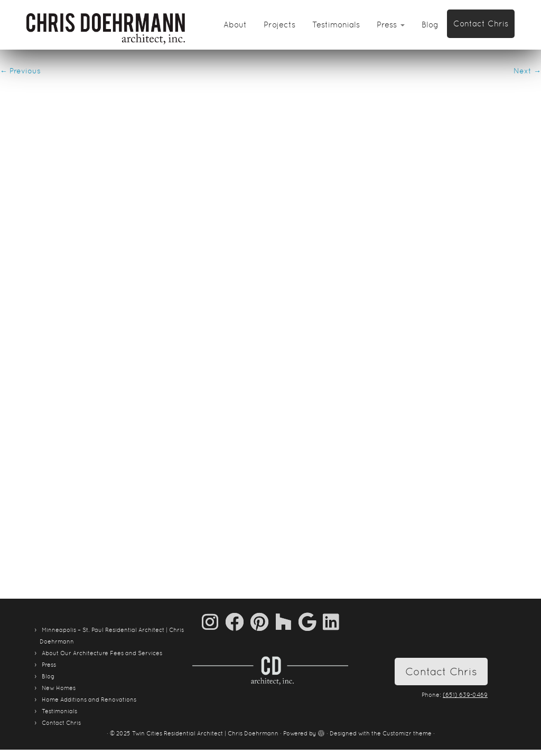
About (235, 25)
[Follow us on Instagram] (213, 622)
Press (391, 25)
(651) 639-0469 (465, 695)
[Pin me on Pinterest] (263, 622)
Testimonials (336, 25)
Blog (430, 25)
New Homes (59, 688)
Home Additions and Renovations (89, 700)
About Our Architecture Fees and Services (102, 653)
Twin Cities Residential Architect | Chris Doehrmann (205, 733)
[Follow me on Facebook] (238, 622)
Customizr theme (407, 733)
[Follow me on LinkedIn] (331, 622)
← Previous (20, 71)
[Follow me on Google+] (311, 622)
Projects (279, 25)
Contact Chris (481, 23)
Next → (527, 71)
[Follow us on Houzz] (287, 622)
